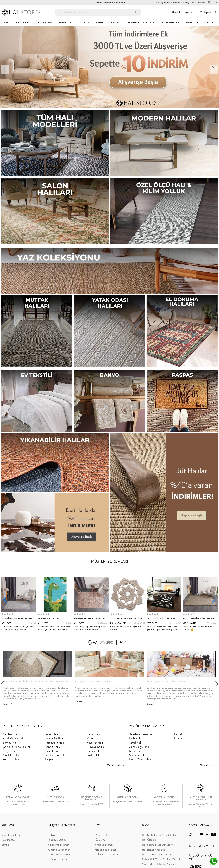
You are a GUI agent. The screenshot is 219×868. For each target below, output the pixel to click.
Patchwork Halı (54, 743)
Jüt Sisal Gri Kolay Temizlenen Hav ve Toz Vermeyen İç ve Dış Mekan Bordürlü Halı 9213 (18, 619)
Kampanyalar (171, 23)
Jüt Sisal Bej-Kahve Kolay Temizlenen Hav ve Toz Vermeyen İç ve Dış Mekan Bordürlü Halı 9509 (200, 619)
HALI (6, 23)
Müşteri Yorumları (58, 860)
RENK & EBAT (24, 23)
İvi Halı (178, 735)
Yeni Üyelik (101, 835)
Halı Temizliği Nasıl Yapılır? (157, 855)
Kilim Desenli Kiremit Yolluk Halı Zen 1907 (89, 619)
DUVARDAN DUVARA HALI (141, 23)
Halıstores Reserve (141, 735)
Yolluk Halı (51, 735)
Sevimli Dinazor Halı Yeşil (49, 618)
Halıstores (180, 739)
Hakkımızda (8, 840)
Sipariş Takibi (163, 3)
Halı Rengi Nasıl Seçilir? (155, 850)
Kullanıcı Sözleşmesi (106, 855)
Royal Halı (135, 743)
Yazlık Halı (93, 755)
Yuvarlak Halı (11, 760)
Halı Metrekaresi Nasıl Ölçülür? (160, 835)
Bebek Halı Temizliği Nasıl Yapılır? (161, 860)
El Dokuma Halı (96, 747)
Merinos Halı (137, 755)
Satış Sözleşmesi (105, 845)
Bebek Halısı (53, 747)
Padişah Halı (136, 739)
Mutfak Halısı (11, 755)
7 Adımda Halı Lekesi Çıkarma (159, 865)
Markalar (192, 23)
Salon (85, 23)
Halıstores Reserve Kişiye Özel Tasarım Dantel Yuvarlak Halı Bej (127, 619)
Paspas (49, 760)
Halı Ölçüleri (149, 840)
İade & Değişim (57, 840)
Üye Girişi (190, 12)
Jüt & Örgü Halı (55, 755)
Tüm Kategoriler (116, 765)
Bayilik (5, 845)
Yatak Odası (67, 23)
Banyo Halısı (10, 751)
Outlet (210, 23)
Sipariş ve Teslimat (59, 845)
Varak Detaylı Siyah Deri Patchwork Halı (162, 619)
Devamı (8, 704)
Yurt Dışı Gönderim (59, 855)
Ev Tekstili (93, 751)
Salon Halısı (94, 735)
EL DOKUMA (45, 23)
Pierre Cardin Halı (140, 760)
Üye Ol (176, 12)
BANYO (100, 23)
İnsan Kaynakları (11, 835)
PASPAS (115, 23)
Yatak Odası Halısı (14, 739)
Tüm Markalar (207, 765)
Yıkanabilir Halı (54, 739)
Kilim (90, 739)
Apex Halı (135, 751)
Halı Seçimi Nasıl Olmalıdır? (157, 845)
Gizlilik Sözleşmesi (105, 850)
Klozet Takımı (53, 751)
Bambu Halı (10, 743)
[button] (214, 69)
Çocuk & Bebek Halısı (16, 747)
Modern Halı (11, 735)
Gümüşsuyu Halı (139, 747)
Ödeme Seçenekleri (59, 850)
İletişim (52, 835)
